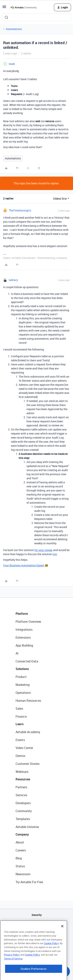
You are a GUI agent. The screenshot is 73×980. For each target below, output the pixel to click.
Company (22, 834)
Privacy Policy (12, 973)
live (55, 554)
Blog (19, 858)
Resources (23, 779)
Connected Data (27, 661)
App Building (24, 645)
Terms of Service (13, 977)
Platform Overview (28, 622)
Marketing (23, 685)
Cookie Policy (51, 961)
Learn (20, 724)
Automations (14, 29)
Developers (23, 803)
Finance (21, 716)
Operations (23, 693)
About (20, 842)
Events (20, 740)
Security (37, 915)
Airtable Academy (28, 732)
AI (17, 653)
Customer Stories (28, 764)
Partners (21, 787)
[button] (4, 8)
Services (21, 795)
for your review (44, 550)
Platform (22, 614)
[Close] (62, 944)
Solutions (22, 669)
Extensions (23, 637)
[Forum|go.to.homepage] (24, 7)
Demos (20, 756)
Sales (19, 709)
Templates (23, 819)
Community (24, 811)
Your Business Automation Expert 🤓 (26, 565)
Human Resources (28, 701)
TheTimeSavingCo (20, 210)
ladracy (13, 280)
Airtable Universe (27, 827)
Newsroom (23, 874)
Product (21, 677)
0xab (12, 64)
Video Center (24, 748)
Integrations (24, 630)
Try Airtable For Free (29, 882)
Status (20, 866)
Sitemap (36, 935)
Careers (21, 850)
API (37, 925)
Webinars (22, 772)
